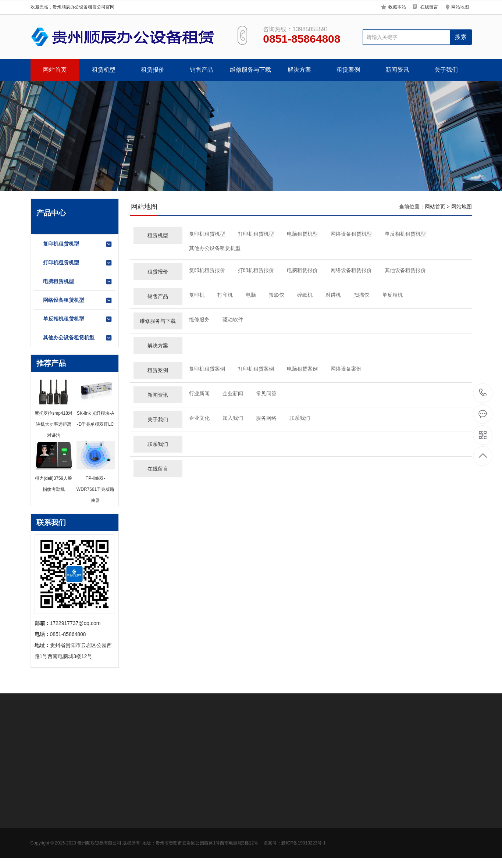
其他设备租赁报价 (405, 270)
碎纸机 (305, 295)
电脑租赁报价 (302, 270)
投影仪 (277, 295)
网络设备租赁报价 (351, 270)
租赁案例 (348, 70)
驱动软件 (233, 319)
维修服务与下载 (250, 70)
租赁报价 (153, 70)
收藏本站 (397, 7)
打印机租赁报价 (256, 270)
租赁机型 (104, 70)
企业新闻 (233, 393)
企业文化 (199, 418)
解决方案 (299, 70)
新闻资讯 (397, 70)
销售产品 (202, 70)
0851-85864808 (483, 393)
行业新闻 (199, 393)
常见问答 (266, 393)
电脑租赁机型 (78, 282)
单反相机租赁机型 (78, 319)
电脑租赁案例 (302, 369)
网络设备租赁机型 (78, 300)
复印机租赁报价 (207, 270)
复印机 (197, 295)
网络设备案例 (346, 369)
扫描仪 (362, 295)
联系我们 (300, 418)
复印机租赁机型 (78, 244)
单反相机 (392, 295)
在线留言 (429, 7)
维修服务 (199, 319)
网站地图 (460, 7)
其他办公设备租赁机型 (78, 338)
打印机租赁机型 (78, 263)
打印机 (225, 295)
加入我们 (233, 418)
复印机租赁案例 (207, 369)
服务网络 (266, 418)
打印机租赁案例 (256, 369)
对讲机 (333, 295)
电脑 (251, 295)
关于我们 (446, 70)
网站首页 (55, 70)
